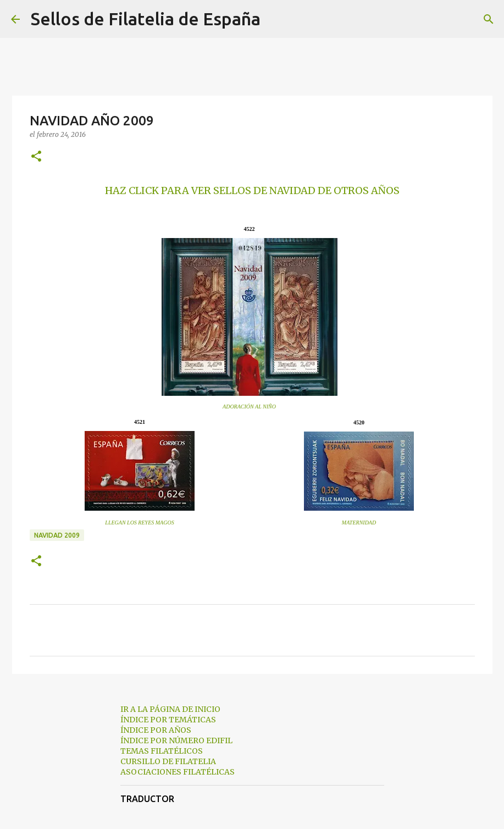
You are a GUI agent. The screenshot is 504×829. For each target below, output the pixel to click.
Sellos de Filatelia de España (146, 19)
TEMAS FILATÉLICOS (162, 751)
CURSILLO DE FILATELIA (168, 761)
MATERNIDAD (359, 523)
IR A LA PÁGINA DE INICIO (170, 709)
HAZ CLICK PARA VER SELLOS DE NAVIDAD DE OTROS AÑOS (252, 190)
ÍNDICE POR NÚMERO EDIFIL (176, 740)
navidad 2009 (57, 535)
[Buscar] (276, 19)
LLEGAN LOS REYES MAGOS (139, 523)
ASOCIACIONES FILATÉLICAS (178, 772)
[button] (36, 157)
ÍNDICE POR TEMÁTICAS (168, 720)
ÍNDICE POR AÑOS (156, 730)
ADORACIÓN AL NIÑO (249, 407)
